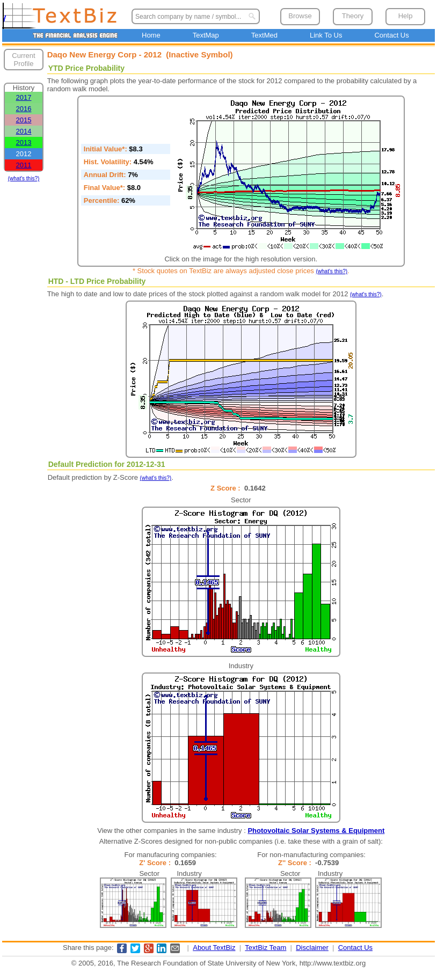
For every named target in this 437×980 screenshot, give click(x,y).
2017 (24, 97)
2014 (24, 131)
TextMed (264, 35)
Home (151, 35)
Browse (300, 16)
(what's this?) (24, 178)
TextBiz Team (265, 948)
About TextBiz (214, 948)
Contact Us (391, 35)
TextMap (206, 35)
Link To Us (326, 35)
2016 (24, 109)
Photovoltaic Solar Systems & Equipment (316, 831)
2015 (24, 120)
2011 (24, 165)
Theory (353, 16)
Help (406, 16)
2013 (24, 142)
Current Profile (23, 60)
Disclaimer (312, 948)
